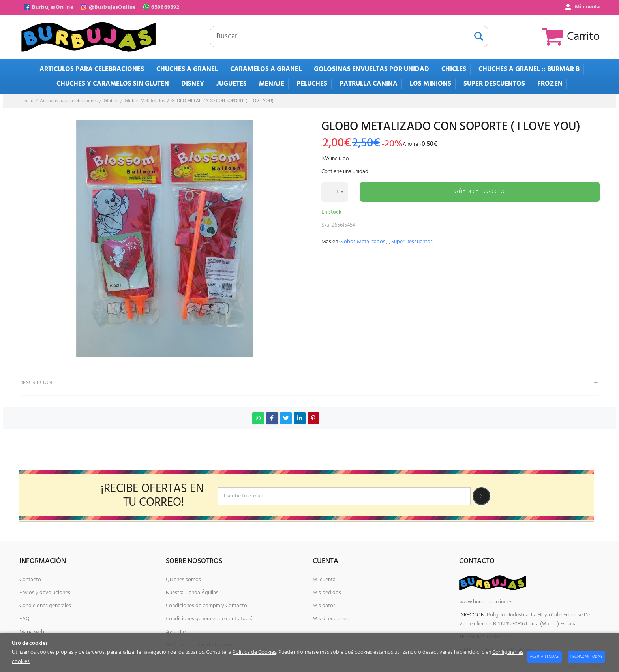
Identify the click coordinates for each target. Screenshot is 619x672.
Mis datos (324, 606)
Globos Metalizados (362, 242)
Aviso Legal (179, 632)
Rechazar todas (586, 657)
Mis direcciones (331, 619)
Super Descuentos (412, 242)
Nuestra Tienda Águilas (192, 593)
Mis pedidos (327, 593)
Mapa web (32, 632)
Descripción (36, 383)
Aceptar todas (544, 657)
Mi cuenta (324, 580)
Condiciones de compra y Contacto (206, 606)
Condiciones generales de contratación (211, 619)
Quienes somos (183, 580)
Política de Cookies (254, 652)
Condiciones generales (45, 606)
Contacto (30, 580)
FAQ (24, 619)
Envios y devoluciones (45, 593)
